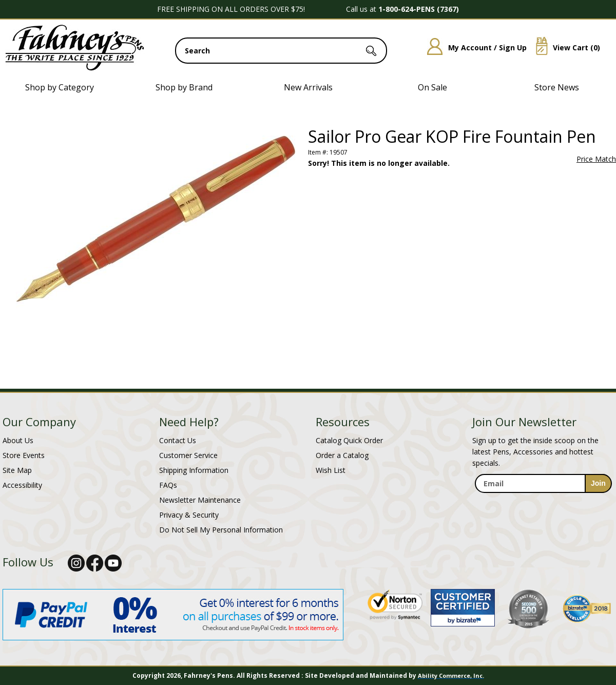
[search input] (281, 51)
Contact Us (178, 440)
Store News (557, 87)
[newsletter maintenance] (543, 504)
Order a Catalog (342, 455)
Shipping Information (194, 470)
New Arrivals (308, 87)
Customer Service (188, 455)
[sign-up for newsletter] (598, 483)
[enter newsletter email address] (543, 483)
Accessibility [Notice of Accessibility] (22, 485)
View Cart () (564, 47)
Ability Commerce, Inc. (451, 676)
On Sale (432, 87)
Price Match (596, 159)
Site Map (17, 470)
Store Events (24, 455)
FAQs (168, 485)
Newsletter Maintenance (200, 500)
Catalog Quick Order (349, 440)
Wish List (331, 470)
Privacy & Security (189, 515)
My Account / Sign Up (473, 47)
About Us (18, 440)
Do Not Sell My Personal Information (221, 530)
